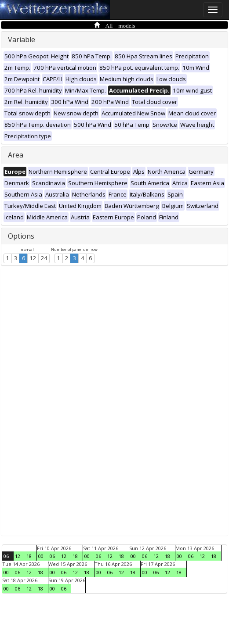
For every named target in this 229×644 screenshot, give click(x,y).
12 (33, 258)
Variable (22, 39)
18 (29, 556)
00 (41, 556)
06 (6, 556)
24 (44, 258)
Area (16, 155)
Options (21, 236)
